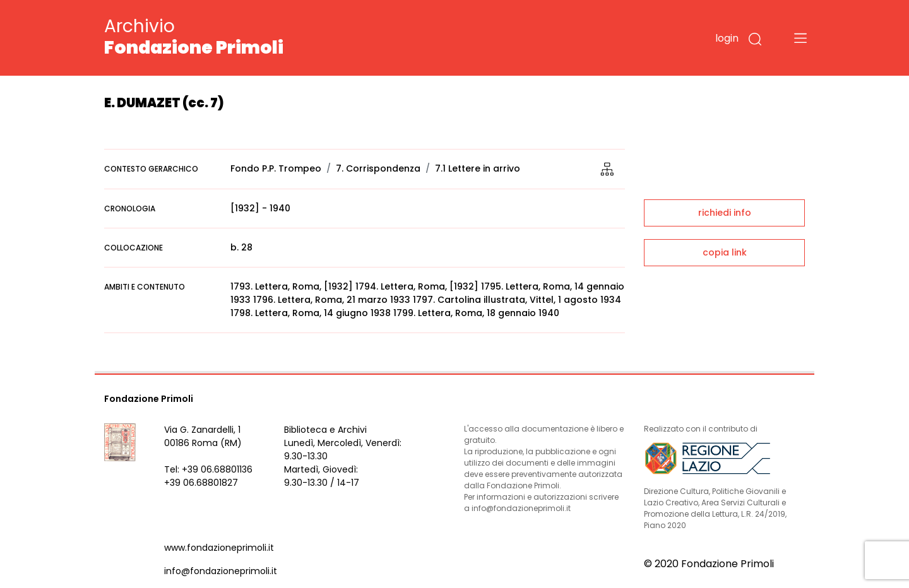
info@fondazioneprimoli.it (221, 571)
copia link (725, 252)
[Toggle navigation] (800, 38)
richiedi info (725, 213)
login (727, 38)
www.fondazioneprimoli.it (219, 548)
